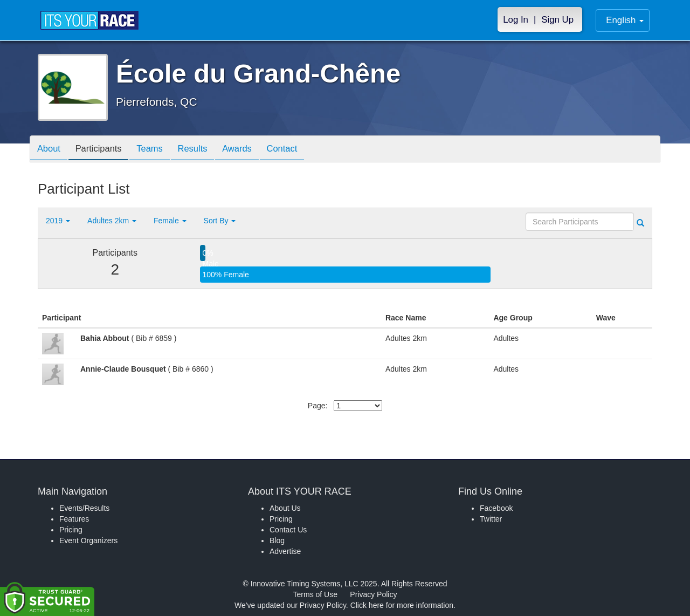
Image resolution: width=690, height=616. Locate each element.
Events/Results (84, 508)
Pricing (71, 530)
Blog (277, 540)
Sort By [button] (220, 221)
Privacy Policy (373, 594)
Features (74, 519)
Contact (298, 150)
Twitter (491, 519)
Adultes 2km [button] (112, 221)
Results (203, 150)
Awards (250, 150)
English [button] (625, 20)
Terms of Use (315, 594)
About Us (285, 508)
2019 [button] (58, 221)
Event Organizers (88, 540)
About (50, 150)
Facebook (496, 508)
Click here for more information (402, 605)
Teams (157, 150)
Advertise (285, 551)
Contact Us (288, 530)
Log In (516, 20)
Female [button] (170, 221)
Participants (103, 150)
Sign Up (557, 20)
